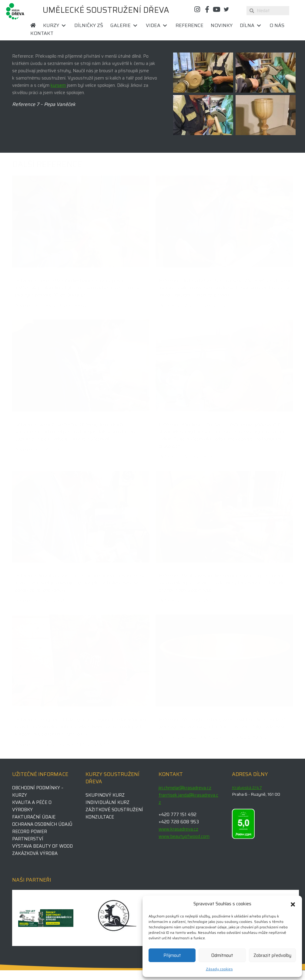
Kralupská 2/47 (247, 788)
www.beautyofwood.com (184, 836)
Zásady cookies (219, 969)
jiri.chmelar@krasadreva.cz (185, 788)
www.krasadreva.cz (178, 829)
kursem (58, 85)
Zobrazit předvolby (272, 955)
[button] (293, 904)
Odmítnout (222, 955)
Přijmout (172, 955)
